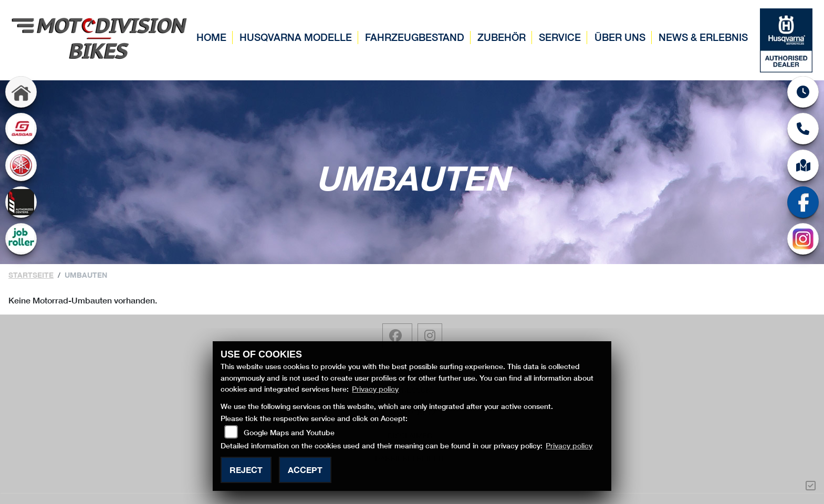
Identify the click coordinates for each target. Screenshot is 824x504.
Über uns (620, 37)
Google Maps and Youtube (289, 432)
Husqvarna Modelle (296, 37)
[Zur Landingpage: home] (21, 92)
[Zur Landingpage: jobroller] (21, 239)
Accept (305, 470)
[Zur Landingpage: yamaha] (21, 165)
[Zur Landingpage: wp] (21, 202)
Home (211, 37)
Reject (246, 470)
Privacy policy (375, 389)
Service (560, 37)
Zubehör (502, 37)
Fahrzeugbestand (415, 37)
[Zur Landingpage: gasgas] (21, 129)
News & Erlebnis (703, 37)
